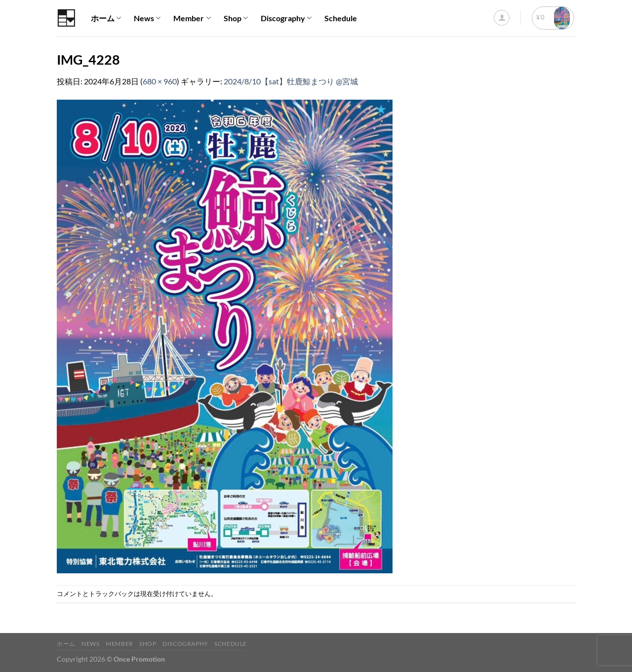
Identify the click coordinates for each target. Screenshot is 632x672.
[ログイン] (502, 18)
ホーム (106, 18)
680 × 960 (160, 81)
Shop (236, 18)
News (147, 18)
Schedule (341, 18)
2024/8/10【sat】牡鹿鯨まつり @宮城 (291, 81)
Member (192, 18)
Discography (286, 18)
